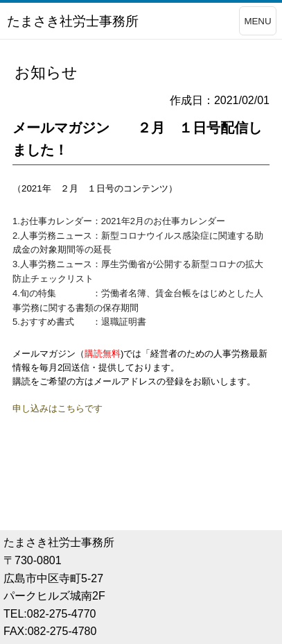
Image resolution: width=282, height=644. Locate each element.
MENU (257, 21)
